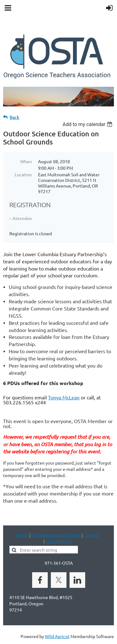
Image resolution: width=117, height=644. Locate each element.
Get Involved (59, 541)
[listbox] (88, 124)
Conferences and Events (56, 535)
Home (22, 535)
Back (15, 117)
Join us (91, 535)
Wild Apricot (57, 636)
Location (23, 174)
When (26, 161)
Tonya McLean (64, 397)
